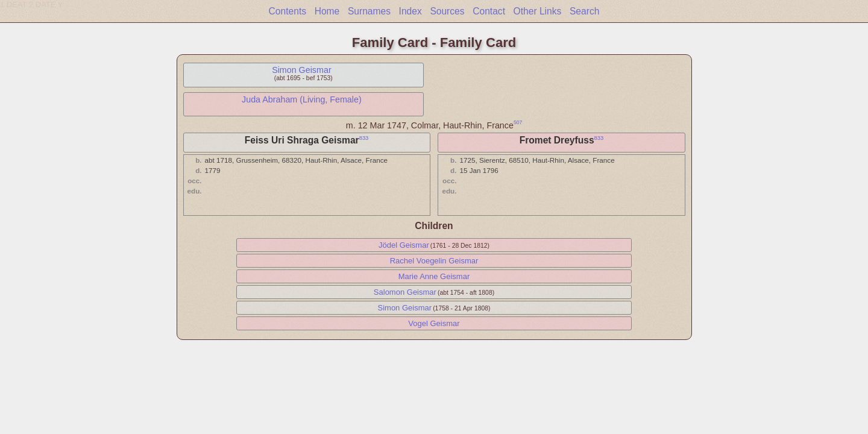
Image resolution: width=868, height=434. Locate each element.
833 (364, 138)
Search (584, 11)
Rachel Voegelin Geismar (434, 261)
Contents (288, 11)
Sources (447, 11)
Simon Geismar (302, 70)
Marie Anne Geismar (434, 276)
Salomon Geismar (405, 292)
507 (518, 122)
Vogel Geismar (434, 323)
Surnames (369, 11)
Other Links (538, 11)
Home (327, 11)
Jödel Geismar (404, 245)
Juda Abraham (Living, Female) (302, 99)
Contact (489, 11)
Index (410, 11)
